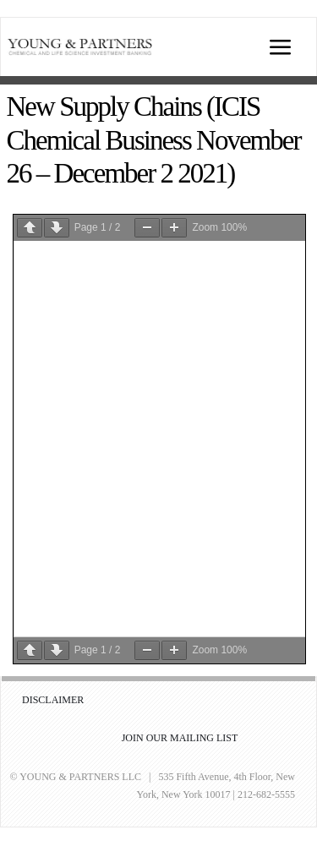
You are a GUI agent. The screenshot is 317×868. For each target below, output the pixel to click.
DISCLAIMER (53, 700)
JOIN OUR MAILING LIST (180, 738)
